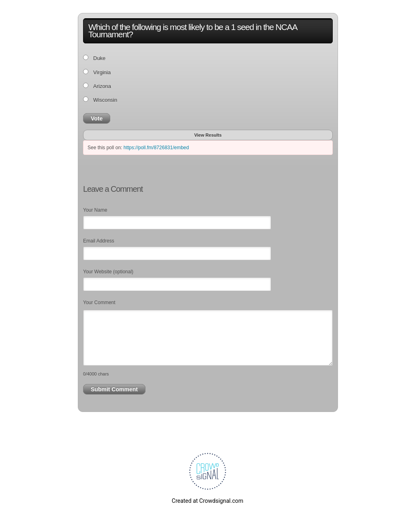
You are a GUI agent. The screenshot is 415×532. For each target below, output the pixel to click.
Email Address (99, 241)
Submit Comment (114, 389)
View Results (208, 135)
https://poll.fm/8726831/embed (156, 148)
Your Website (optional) (108, 272)
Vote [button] (97, 118)
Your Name (95, 210)
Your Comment (99, 302)
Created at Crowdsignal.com (207, 501)
